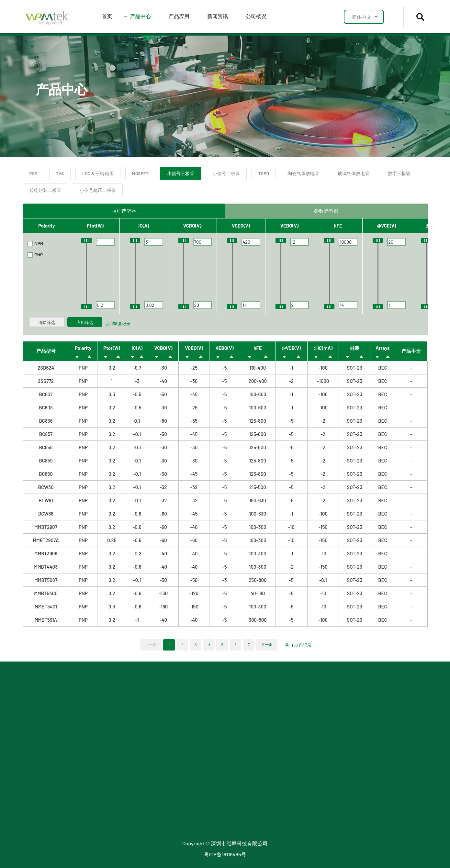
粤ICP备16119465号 (225, 854)
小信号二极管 (226, 173)
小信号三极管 (181, 173)
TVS (60, 173)
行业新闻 (197, 699)
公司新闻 (197, 710)
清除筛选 (47, 322)
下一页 (267, 645)
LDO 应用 (122, 710)
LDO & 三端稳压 (98, 173)
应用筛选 (85, 322)
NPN (35, 243)
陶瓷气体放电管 (303, 173)
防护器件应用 (127, 699)
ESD (34, 173)
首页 (107, 16)
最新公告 (197, 722)
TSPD (264, 173)
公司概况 (256, 16)
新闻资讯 (218, 16)
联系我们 (273, 710)
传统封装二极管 (45, 190)
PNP (35, 255)
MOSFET (140, 173)
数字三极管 (399, 173)
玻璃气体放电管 (354, 173)
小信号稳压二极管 (98, 190)
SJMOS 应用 (125, 722)
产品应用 (179, 16)
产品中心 (141, 16)
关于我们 (273, 699)
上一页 (151, 645)
